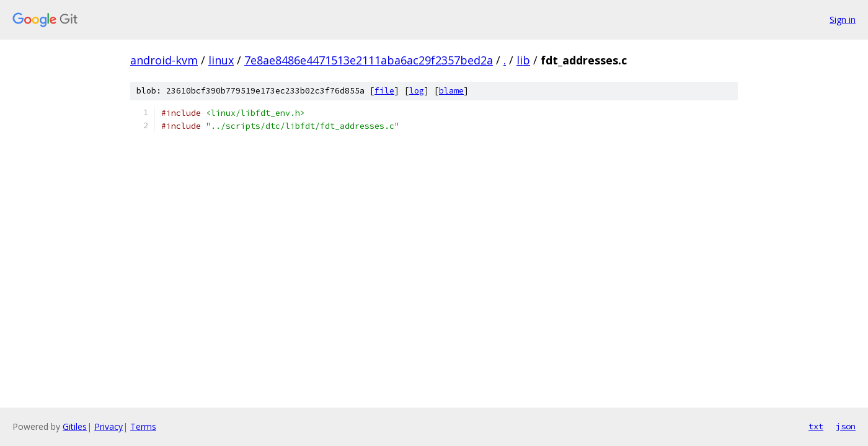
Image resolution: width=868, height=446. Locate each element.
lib (523, 60)
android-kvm (164, 60)
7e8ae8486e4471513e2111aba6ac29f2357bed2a (369, 60)
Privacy (108, 426)
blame (451, 91)
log (417, 91)
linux (221, 60)
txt (816, 426)
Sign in (843, 20)
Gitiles (75, 426)
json (846, 426)
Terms (143, 426)
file (384, 91)
